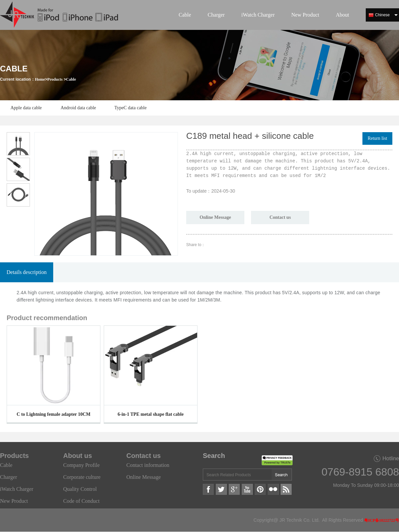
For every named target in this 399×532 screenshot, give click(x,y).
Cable (185, 15)
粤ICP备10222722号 (382, 520)
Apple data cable (26, 108)
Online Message (215, 217)
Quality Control (80, 489)
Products (55, 79)
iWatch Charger (258, 15)
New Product (305, 15)
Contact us (280, 217)
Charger (216, 15)
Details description (27, 272)
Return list (378, 138)
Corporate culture (82, 477)
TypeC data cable (131, 108)
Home (40, 79)
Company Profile (81, 465)
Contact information (148, 465)
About (342, 15)
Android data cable (78, 108)
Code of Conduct (81, 501)
